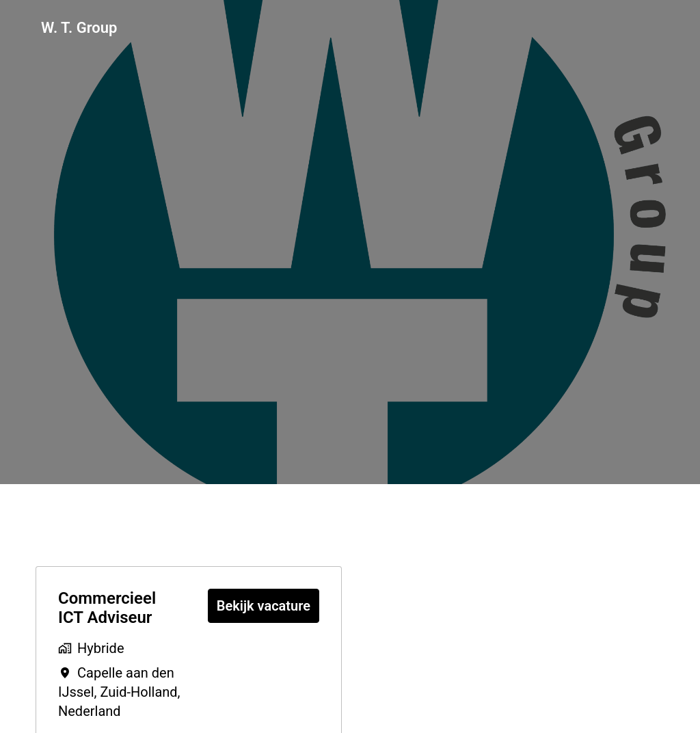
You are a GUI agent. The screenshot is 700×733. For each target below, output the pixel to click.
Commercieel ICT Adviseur (107, 608)
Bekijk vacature (264, 606)
